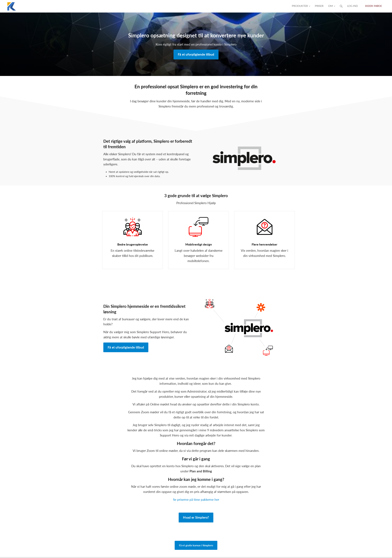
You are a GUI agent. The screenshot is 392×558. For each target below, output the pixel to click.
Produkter (301, 6)
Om (332, 6)
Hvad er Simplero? (196, 517)
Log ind (352, 6)
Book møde (374, 6)
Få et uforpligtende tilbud (196, 54)
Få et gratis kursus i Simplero (196, 545)
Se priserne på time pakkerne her (196, 499)
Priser (319, 6)
